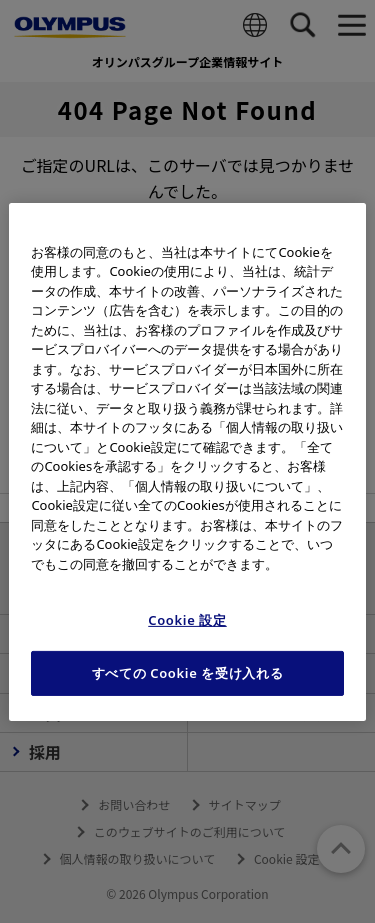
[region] (187, 461)
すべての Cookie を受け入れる (188, 673)
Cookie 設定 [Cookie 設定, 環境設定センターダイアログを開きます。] (187, 620)
